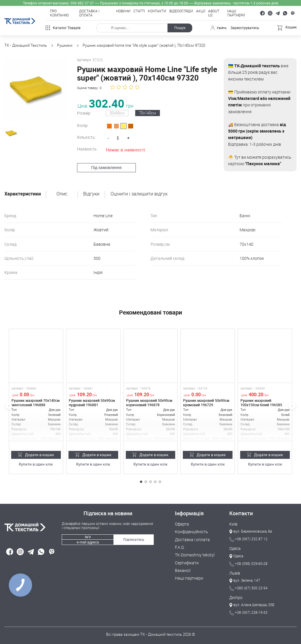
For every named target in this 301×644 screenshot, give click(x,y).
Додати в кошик (36, 454)
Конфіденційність (190, 532)
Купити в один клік (36, 464)
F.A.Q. (179, 547)
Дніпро (235, 597)
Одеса (235, 548)
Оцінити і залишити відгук (139, 194)
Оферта (181, 524)
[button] (141, 482)
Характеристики (23, 194)
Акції (201, 11)
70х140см (145, 113)
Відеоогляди (181, 11)
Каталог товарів (63, 28)
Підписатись (134, 539)
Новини (123, 11)
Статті (139, 11)
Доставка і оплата (89, 13)
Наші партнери (236, 13)
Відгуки (91, 194)
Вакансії (182, 570)
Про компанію (59, 13)
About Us (214, 13)
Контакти (157, 11)
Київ (233, 524)
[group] (34, 88)
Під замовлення (104, 167)
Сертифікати (186, 562)
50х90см (115, 113)
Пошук (179, 28)
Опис (62, 194)
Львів (234, 573)
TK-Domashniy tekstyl (193, 555)
